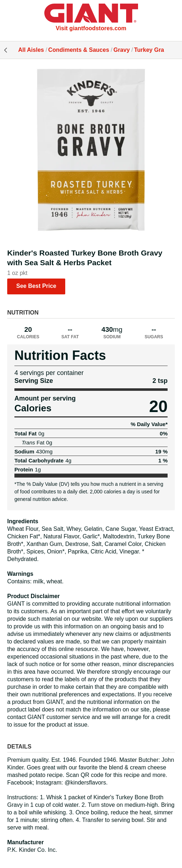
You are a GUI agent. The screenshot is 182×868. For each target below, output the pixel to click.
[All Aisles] (91, 14)
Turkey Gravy (152, 50)
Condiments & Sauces (79, 50)
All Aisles (31, 50)
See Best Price (36, 286)
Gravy (122, 50)
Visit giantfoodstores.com (91, 28)
